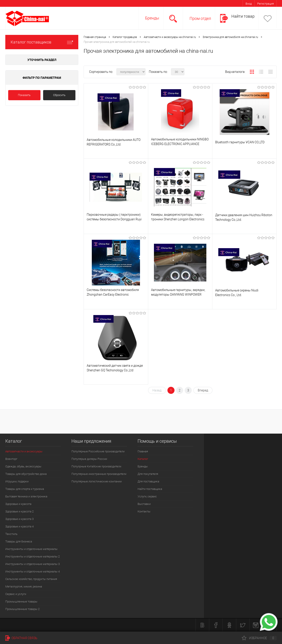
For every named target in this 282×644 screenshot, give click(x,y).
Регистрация (266, 4)
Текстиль (11, 534)
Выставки (144, 504)
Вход (249, 4)
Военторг (11, 459)
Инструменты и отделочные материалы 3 (33, 564)
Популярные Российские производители (98, 451)
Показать (24, 95)
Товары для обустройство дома (26, 474)
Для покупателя (148, 474)
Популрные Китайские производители (96, 466)
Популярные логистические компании (97, 481)
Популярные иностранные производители (99, 474)
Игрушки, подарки (17, 481)
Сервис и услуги (16, 594)
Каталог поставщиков (42, 42)
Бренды (152, 18)
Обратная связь (21, 638)
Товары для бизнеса (19, 541)
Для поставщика (148, 481)
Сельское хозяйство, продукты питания (31, 579)
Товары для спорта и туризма (25, 489)
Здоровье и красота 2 (19, 511)
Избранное (259, 638)
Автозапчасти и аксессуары (24, 451)
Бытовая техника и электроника (26, 496)
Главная (143, 451)
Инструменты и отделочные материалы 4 (33, 571)
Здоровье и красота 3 (19, 519)
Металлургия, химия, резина (24, 586)
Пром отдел (200, 18)
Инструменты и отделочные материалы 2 (33, 556)
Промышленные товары (21, 602)
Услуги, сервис (147, 496)
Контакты (144, 511)
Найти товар (243, 16)
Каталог (143, 459)
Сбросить (59, 95)
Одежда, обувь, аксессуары (23, 466)
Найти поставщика (150, 489)
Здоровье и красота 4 (19, 526)
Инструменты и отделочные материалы (31, 549)
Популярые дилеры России (89, 459)
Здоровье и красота (18, 504)
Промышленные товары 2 (22, 609)
